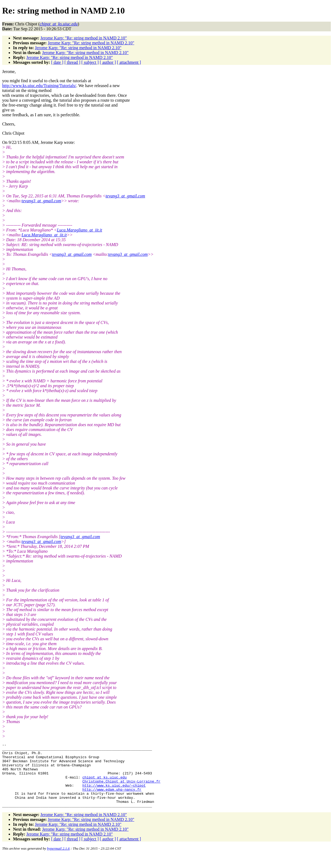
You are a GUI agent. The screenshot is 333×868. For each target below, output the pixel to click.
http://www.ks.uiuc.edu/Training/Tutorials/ (39, 86)
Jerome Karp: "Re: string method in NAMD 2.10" (84, 38)
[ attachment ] (129, 62)
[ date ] (57, 62)
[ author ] (108, 62)
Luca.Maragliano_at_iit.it (79, 230)
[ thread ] (72, 62)
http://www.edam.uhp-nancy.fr (112, 799)
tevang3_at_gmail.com (125, 196)
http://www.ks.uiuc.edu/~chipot (114, 794)
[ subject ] (90, 62)
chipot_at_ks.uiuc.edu (104, 784)
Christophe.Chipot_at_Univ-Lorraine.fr (121, 789)
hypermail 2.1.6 (58, 861)
